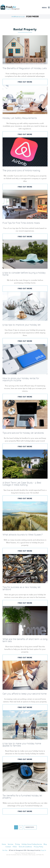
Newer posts (30, 827)
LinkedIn (25, 861)
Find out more (25, 82)
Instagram (31, 861)
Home (4, 844)
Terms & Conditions (25, 847)
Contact (8, 847)
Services (10, 844)
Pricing (17, 844)
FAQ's (15, 847)
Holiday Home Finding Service (32, 844)
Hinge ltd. (43, 850)
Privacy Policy (38, 847)
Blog (45, 844)
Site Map (5, 850)
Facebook (20, 861)
